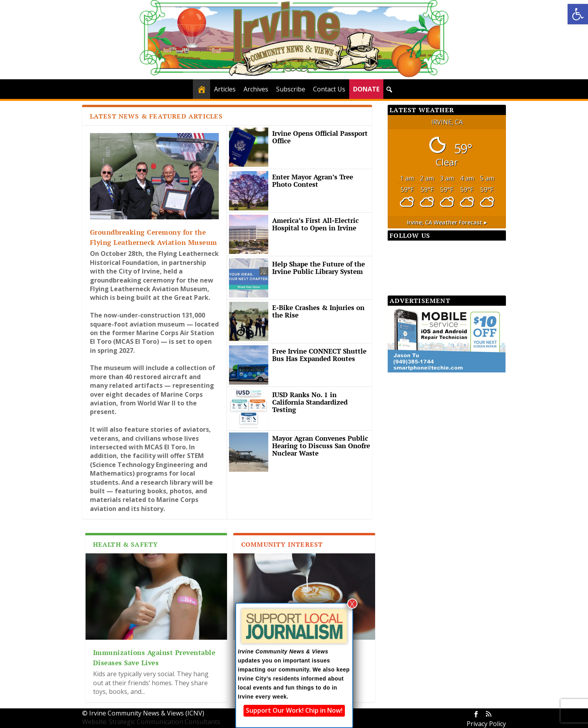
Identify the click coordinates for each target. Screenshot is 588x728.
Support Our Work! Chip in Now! (294, 710)
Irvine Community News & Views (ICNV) (147, 713)
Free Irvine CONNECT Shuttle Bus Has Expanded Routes (319, 355)
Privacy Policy (486, 724)
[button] (578, 14)
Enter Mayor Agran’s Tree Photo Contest (313, 181)
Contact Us (329, 89)
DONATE (366, 89)
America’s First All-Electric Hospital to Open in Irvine (315, 224)
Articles (225, 89)
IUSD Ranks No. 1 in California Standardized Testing (310, 402)
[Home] (201, 89)
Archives (256, 89)
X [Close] (352, 604)
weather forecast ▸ (447, 222)
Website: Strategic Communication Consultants (151, 722)
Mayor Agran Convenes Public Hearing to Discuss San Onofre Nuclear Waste (321, 446)
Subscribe (291, 89)
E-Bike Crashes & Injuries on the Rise (318, 311)
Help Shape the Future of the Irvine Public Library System (319, 268)
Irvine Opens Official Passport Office (320, 137)
